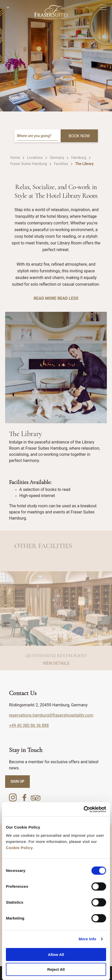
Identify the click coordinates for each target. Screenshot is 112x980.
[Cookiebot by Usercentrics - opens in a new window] (84, 809)
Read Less (68, 298)
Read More (45, 298)
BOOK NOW (79, 136)
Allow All (56, 955)
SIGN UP (17, 781)
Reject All (56, 969)
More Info (87, 939)
